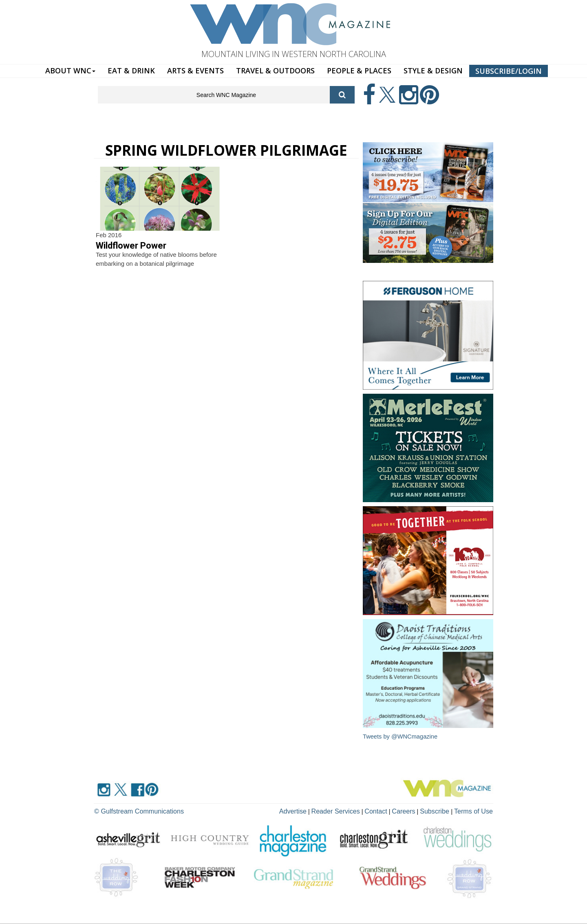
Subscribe (443, 810)
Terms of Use (476, 810)
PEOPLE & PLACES (359, 71)
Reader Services (354, 810)
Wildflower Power (131, 246)
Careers (415, 810)
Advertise (317, 810)
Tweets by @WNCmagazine (401, 736)
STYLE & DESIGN (433, 71)
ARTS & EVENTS (195, 71)
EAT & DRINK (131, 71)
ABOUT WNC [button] (70, 71)
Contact (390, 810)
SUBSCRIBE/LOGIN (509, 71)
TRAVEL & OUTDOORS (275, 71)
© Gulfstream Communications (133, 810)
